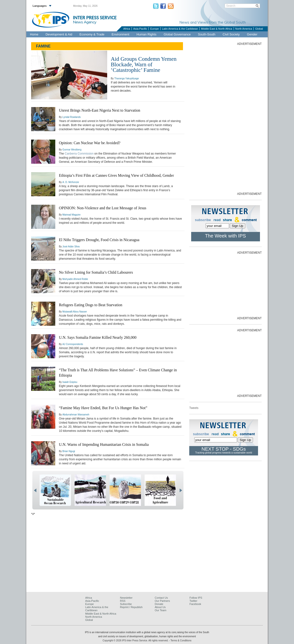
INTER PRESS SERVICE (95, 18)
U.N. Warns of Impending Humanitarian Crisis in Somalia (104, 444)
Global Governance (177, 34)
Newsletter (126, 598)
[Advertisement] (225, 118)
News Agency (85, 22)
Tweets (194, 408)
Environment (121, 34)
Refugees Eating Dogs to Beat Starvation (91, 305)
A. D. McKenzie (71, 182)
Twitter (193, 601)
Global (259, 29)
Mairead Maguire (71, 215)
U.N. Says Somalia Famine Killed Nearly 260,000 (98, 337)
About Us (160, 607)
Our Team (161, 610)
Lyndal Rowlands (71, 117)
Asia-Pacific (140, 29)
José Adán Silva (71, 247)
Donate (159, 604)
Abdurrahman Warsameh (76, 415)
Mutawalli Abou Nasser (75, 312)
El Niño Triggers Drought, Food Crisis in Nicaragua (99, 240)
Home (34, 34)
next (181, 490)
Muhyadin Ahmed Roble (75, 279)
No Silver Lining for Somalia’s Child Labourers (96, 272)
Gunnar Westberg (72, 150)
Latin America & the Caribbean (180, 29)
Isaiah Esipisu (70, 382)
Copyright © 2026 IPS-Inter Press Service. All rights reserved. (136, 641)
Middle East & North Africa (217, 29)
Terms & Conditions (181, 641)
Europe (154, 29)
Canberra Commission (79, 154)
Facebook (195, 604)
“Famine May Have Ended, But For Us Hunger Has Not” (103, 408)
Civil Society (231, 34)
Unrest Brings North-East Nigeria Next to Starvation (100, 110)
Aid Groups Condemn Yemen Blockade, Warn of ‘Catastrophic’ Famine (144, 64)
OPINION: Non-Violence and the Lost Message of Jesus (103, 208)
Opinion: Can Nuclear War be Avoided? (90, 143)
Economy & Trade (92, 34)
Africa (127, 29)
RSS (123, 601)
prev (35, 490)
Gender (252, 34)
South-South (207, 34)
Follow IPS (196, 598)
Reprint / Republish (131, 607)
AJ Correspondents (73, 344)
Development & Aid (59, 34)
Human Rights (147, 34)
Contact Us (161, 598)
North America (244, 29)
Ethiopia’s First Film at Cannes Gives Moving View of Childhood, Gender (116, 175)
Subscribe (126, 604)
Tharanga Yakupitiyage (126, 78)
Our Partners (162, 601)
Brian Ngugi (69, 451)
